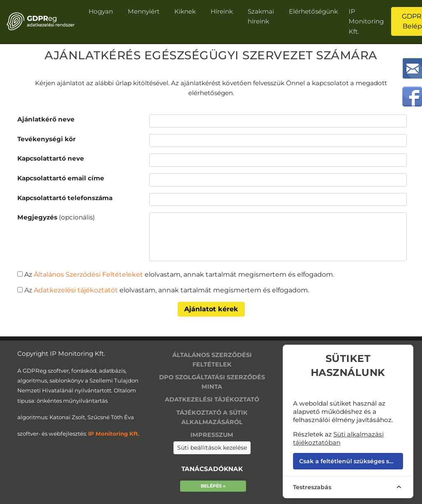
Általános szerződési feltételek (212, 360)
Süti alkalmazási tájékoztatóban (338, 438)
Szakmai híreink (261, 16)
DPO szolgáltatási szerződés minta (212, 382)
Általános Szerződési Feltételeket (88, 274)
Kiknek (185, 11)
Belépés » (213, 486)
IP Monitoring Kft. (366, 21)
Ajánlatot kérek (211, 309)
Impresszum (212, 435)
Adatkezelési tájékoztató (212, 399)
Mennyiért (144, 11)
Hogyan (101, 11)
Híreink (222, 11)
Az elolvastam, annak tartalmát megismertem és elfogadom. (179, 274)
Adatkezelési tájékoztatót (75, 290)
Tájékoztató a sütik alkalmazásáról (212, 417)
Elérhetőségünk (313, 11)
